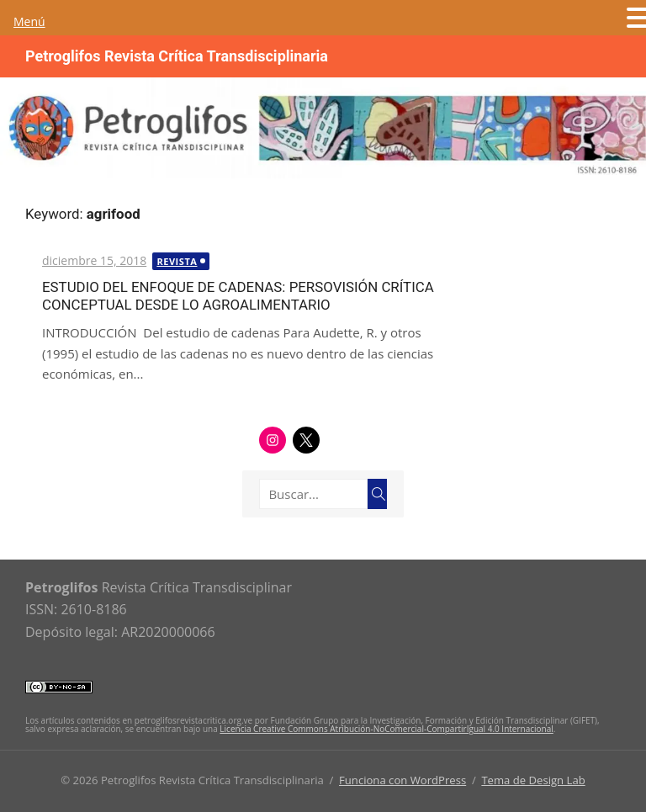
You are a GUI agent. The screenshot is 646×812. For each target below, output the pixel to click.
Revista (177, 261)
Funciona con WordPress (402, 780)
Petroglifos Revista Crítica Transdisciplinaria (177, 56)
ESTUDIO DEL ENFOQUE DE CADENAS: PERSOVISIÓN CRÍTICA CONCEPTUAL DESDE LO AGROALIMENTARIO (238, 296)
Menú (29, 21)
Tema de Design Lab (533, 780)
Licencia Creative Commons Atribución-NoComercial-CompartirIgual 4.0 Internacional (386, 729)
